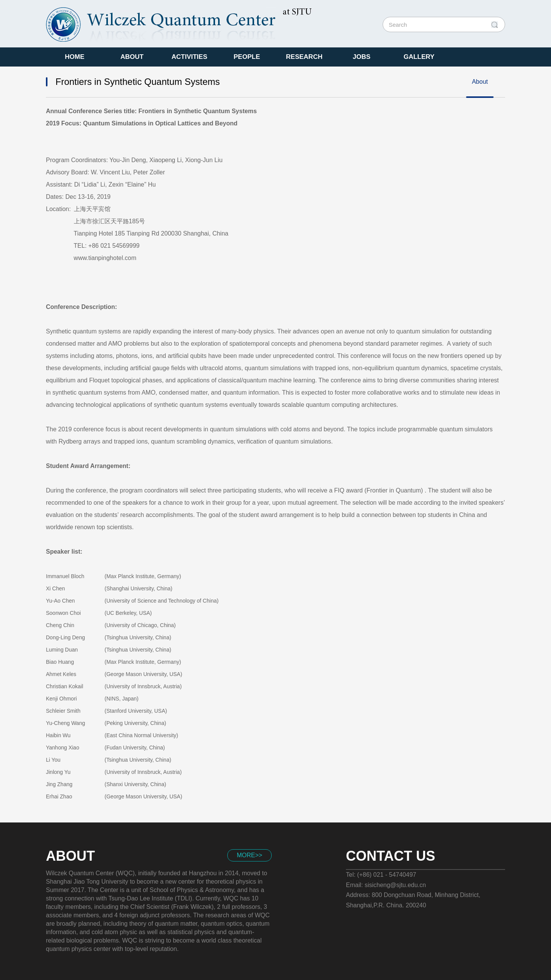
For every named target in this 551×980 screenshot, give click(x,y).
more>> (250, 855)
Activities (189, 57)
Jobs (362, 57)
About (132, 57)
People (247, 57)
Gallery (419, 57)
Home (75, 57)
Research (304, 57)
